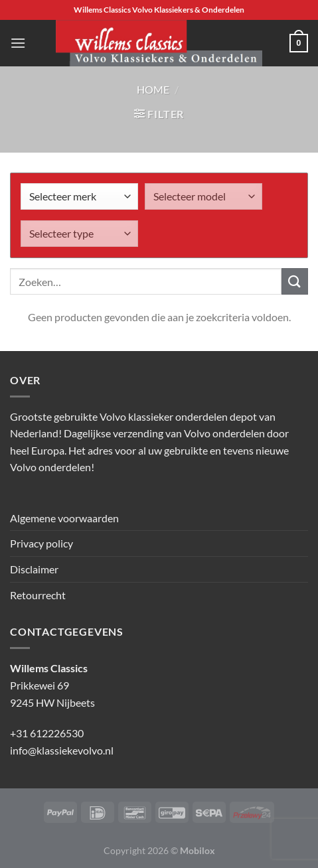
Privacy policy (41, 543)
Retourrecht (38, 595)
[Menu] (18, 43)
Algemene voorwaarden (64, 518)
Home (153, 89)
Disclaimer (34, 569)
